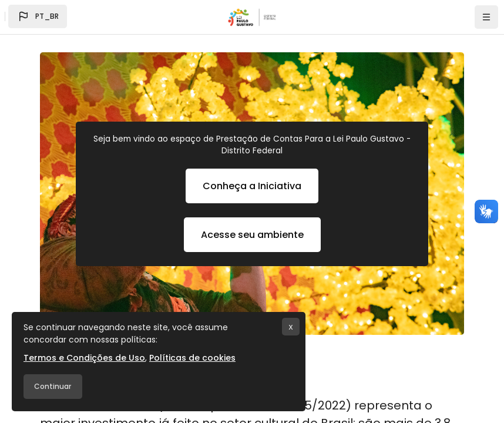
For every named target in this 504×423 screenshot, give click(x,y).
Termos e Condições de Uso (84, 358)
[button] (38, 16)
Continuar (53, 386)
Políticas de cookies (192, 358)
